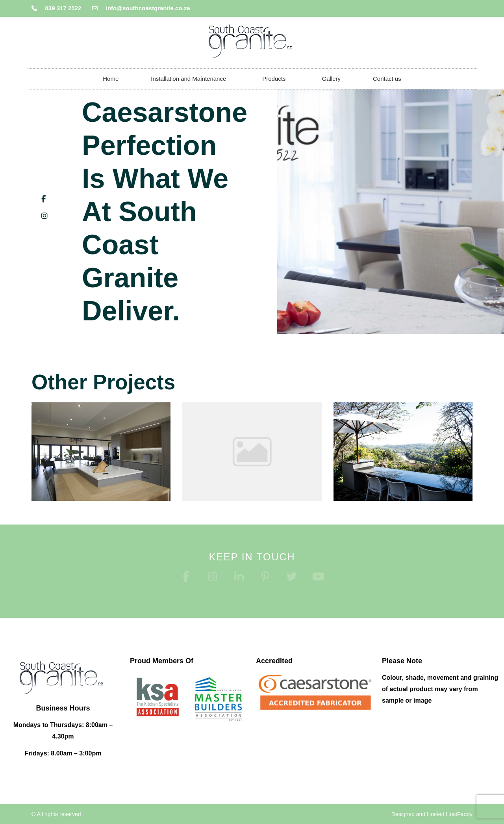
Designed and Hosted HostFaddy (432, 814)
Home (111, 79)
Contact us (387, 79)
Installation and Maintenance (190, 79)
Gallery (331, 79)
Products (276, 79)
